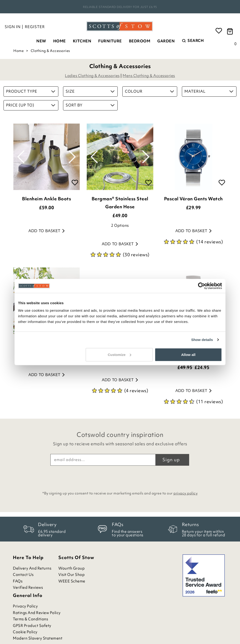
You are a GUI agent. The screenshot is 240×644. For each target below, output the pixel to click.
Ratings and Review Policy (37, 613)
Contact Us (23, 575)
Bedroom (140, 41)
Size (90, 91)
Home (60, 41)
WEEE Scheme (72, 581)
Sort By (90, 105)
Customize (120, 354)
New (41, 41)
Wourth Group (71, 568)
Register (35, 27)
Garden (166, 41)
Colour (149, 91)
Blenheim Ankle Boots (47, 199)
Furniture (110, 41)
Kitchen (82, 41)
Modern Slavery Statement (38, 638)
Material (209, 91)
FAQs (18, 581)
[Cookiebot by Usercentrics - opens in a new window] (201, 286)
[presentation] (120, 477)
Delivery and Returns (32, 568)
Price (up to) (31, 105)
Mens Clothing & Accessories (149, 76)
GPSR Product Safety (32, 626)
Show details (202, 340)
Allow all (188, 354)
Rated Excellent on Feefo (120, 7)
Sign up (171, 460)
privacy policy (186, 493)
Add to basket (46, 231)
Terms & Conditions (30, 619)
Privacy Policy (25, 606)
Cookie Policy (25, 632)
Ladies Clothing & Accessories (92, 76)
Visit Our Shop (71, 575)
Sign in (13, 27)
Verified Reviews (28, 587)
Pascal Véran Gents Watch (193, 199)
